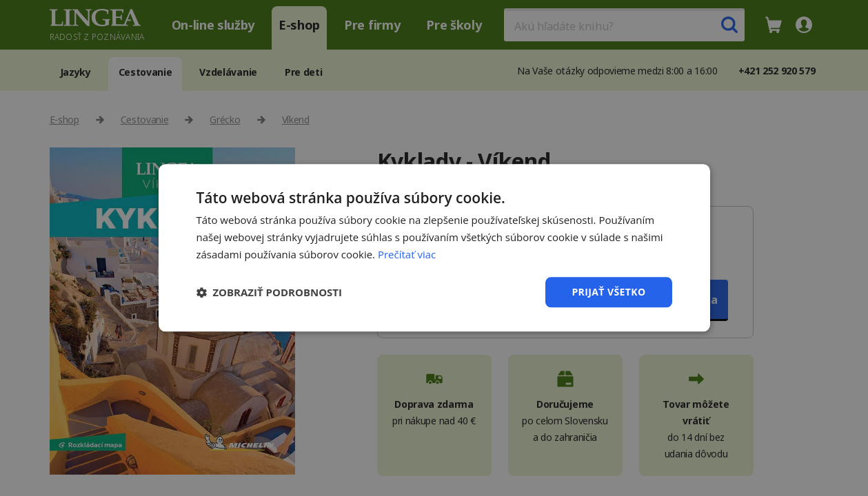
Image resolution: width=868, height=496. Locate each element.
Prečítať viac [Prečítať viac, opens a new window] (407, 254)
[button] (270, 292)
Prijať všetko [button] (608, 292)
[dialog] (434, 248)
